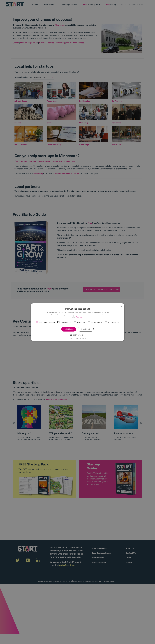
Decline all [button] (86, 329)
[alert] (77, 322)
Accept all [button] (69, 329)
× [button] (121, 306)
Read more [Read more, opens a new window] (80, 317)
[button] (37, 322)
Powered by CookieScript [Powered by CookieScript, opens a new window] (77, 338)
